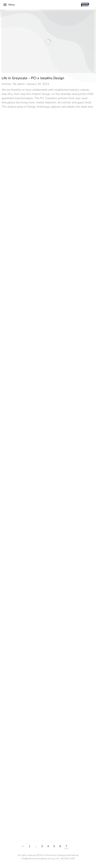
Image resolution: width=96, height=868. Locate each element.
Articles (6, 84)
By (19, 84)
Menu (9, 5)
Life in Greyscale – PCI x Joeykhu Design (33, 78)
